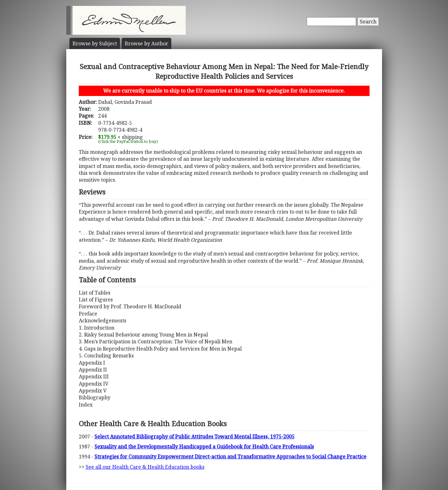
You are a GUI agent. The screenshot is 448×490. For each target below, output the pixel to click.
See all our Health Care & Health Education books (145, 467)
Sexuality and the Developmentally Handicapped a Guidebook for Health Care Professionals (204, 447)
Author (146, 43)
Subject (95, 43)
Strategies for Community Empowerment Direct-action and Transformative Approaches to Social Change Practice (230, 457)
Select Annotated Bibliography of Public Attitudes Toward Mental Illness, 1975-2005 (194, 437)
